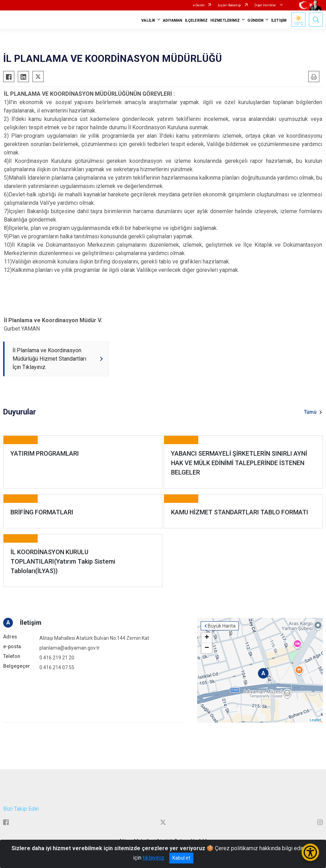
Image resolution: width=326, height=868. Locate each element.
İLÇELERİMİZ (196, 20)
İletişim (31, 623)
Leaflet (315, 720)
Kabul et (181, 858)
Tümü (310, 412)
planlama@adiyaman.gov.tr (70, 648)
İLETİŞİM (279, 20)
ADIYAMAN (173, 20)
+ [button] (207, 638)
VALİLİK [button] (148, 20)
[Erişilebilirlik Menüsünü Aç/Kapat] (310, 852)
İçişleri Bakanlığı (229, 5)
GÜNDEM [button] (255, 20)
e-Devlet (199, 5)
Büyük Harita (222, 626)
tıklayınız (154, 858)
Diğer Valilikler (266, 5)
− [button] (207, 648)
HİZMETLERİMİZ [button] (225, 20)
